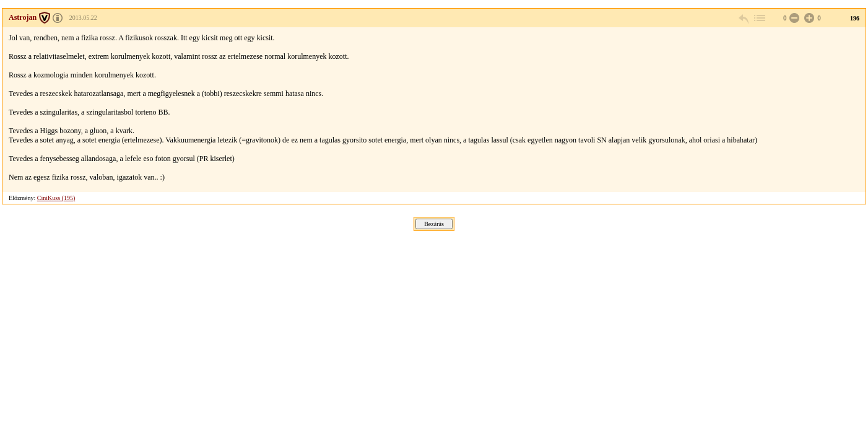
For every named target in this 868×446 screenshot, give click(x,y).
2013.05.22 (83, 18)
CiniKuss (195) (56, 198)
